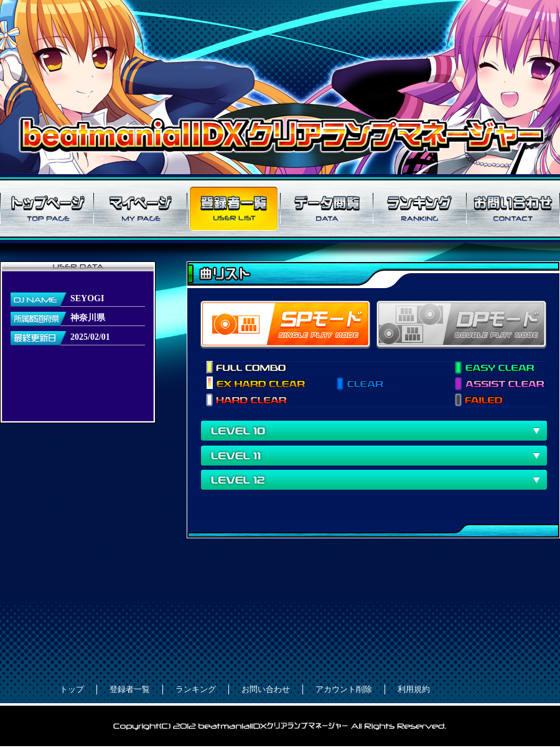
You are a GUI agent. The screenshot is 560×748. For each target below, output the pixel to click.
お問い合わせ (513, 208)
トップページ (47, 208)
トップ (72, 689)
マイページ (140, 208)
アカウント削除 (344, 689)
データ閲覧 (327, 208)
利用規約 (414, 689)
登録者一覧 (233, 208)
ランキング (420, 208)
